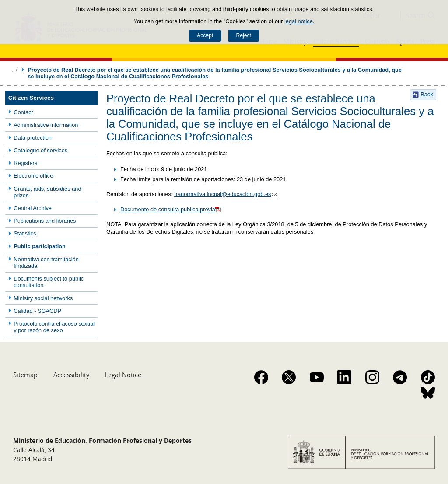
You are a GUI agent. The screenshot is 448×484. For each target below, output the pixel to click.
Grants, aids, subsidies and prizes (47, 192)
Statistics (25, 233)
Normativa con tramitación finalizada (46, 263)
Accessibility (71, 375)
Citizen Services (31, 98)
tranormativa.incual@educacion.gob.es (226, 194)
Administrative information (46, 125)
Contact (23, 112)
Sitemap (25, 375)
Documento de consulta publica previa (171, 209)
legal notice (299, 21)
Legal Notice (123, 375)
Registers (25, 163)
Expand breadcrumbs (14, 70)
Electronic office (33, 176)
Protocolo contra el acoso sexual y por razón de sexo (54, 327)
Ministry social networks (43, 298)
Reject (243, 35)
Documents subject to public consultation (49, 282)
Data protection (33, 138)
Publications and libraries (45, 221)
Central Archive (33, 208)
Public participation (40, 246)
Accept (205, 35)
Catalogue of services (40, 150)
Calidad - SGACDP (37, 311)
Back (427, 94)
